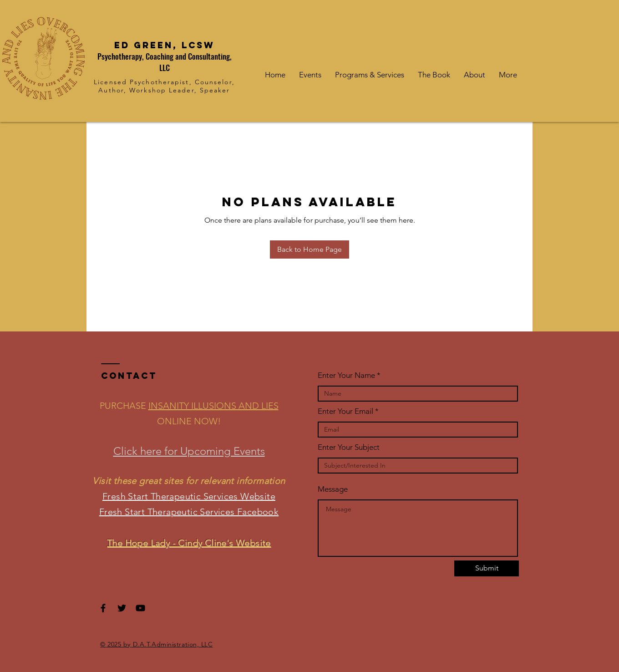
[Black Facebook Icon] (103, 608)
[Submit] (487, 568)
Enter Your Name (346, 375)
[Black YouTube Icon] (140, 608)
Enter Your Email (345, 411)
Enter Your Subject (349, 447)
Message (333, 489)
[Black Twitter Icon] (122, 608)
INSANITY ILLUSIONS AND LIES (213, 406)
